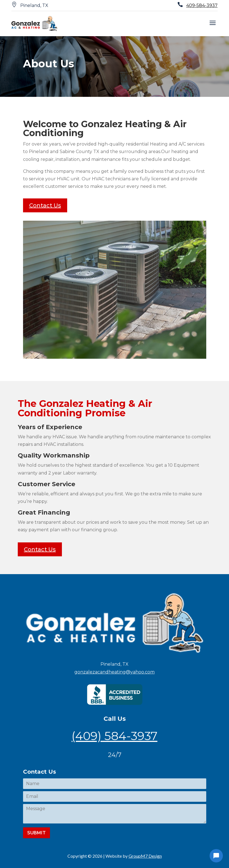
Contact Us (45, 205)
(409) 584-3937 (114, 736)
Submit (37, 833)
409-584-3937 (202, 5)
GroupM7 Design (145, 856)
